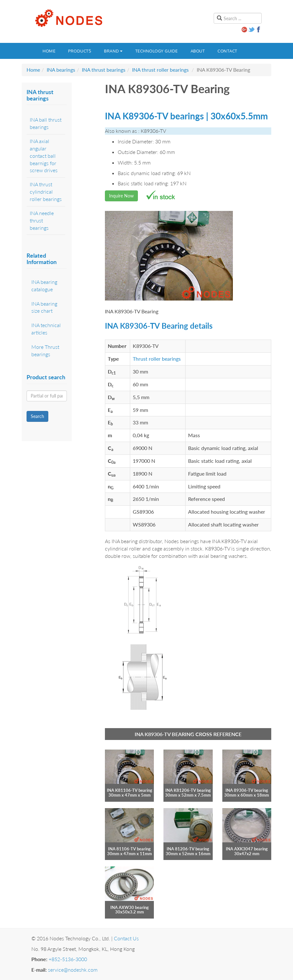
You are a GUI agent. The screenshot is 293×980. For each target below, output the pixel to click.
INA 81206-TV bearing (188, 849)
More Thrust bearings (45, 350)
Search (37, 416)
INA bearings (61, 70)
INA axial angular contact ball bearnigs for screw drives (44, 156)
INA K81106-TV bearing (130, 790)
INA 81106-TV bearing (129, 849)
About (198, 51)
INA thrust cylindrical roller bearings (46, 192)
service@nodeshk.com (73, 970)
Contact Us (126, 938)
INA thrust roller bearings (160, 70)
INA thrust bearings (104, 70)
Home (49, 51)
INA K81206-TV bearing (188, 790)
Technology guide (157, 51)
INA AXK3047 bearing (247, 849)
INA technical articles (46, 329)
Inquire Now (121, 196)
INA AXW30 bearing (130, 907)
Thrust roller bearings (157, 359)
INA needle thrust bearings (42, 220)
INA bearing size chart (44, 307)
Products (80, 51)
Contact (227, 51)
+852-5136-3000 (68, 959)
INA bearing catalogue (44, 285)
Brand (113, 51)
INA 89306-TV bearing (247, 790)
